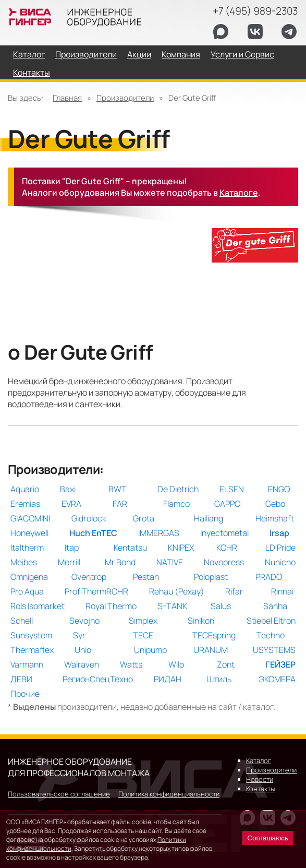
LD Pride (280, 548)
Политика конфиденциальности (169, 794)
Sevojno (84, 621)
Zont (226, 664)
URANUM (211, 650)
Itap (72, 548)
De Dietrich (178, 489)
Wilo (176, 664)
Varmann (27, 664)
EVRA (71, 504)
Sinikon (201, 621)
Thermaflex (32, 650)
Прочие (25, 694)
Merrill (69, 562)
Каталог (29, 54)
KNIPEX (181, 548)
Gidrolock (89, 518)
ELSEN (232, 489)
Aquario (25, 489)
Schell (22, 621)
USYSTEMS (274, 650)
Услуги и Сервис (242, 54)
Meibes (24, 562)
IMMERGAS (159, 533)
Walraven (82, 664)
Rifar (234, 591)
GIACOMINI (30, 518)
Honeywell (29, 533)
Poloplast (211, 577)
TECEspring (214, 635)
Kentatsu (130, 548)
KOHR (227, 548)
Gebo (275, 504)
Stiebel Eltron (271, 621)
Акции (139, 54)
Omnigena (29, 577)
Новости (260, 779)
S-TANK (172, 606)
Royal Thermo (111, 606)
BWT (118, 489)
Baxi (68, 489)
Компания (181, 54)
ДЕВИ (21, 679)
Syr (79, 635)
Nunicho (280, 562)
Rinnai (282, 591)
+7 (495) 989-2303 (255, 11)
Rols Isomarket (38, 606)
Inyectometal (224, 533)
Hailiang (209, 518)
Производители (86, 54)
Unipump (150, 650)
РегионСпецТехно (98, 679)
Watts (131, 664)
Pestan (146, 577)
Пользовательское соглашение (59, 794)
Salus (221, 606)
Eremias (25, 504)
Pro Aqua (27, 591)
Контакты (32, 73)
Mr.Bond (120, 562)
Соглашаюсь (268, 838)
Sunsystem (31, 635)
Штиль (219, 679)
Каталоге (239, 193)
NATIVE (170, 562)
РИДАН (168, 679)
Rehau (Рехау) (177, 591)
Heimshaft (275, 518)
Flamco (176, 504)
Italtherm (27, 548)
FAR (120, 504)
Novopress (224, 562)
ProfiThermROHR (96, 591)
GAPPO (227, 504)
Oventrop (89, 577)
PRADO (269, 577)
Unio (83, 650)
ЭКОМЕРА (277, 679)
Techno (271, 635)
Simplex (143, 621)
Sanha (275, 606)
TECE (143, 635)
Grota (144, 518)
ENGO (279, 489)
